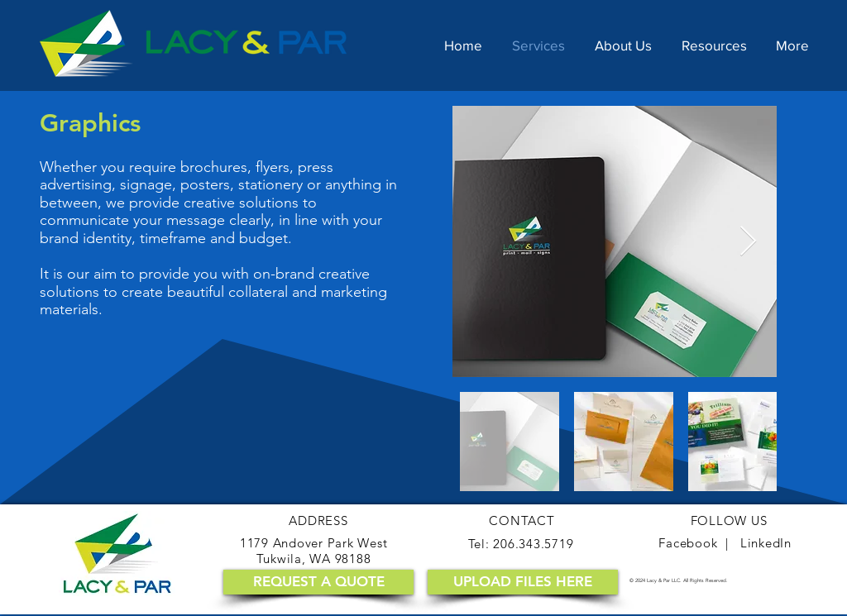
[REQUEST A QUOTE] (318, 582)
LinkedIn (766, 543)
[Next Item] (748, 242)
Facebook (688, 543)
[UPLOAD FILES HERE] (523, 582)
